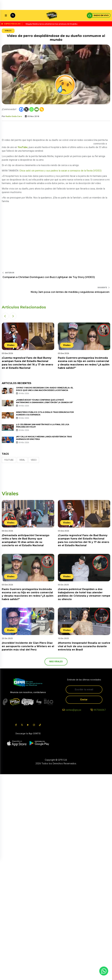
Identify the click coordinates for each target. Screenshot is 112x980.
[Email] (37, 109)
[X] (26, 109)
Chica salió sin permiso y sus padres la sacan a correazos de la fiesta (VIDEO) (60, 171)
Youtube (9, 460)
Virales (8, 31)
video (34, 460)
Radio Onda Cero (14, 116)
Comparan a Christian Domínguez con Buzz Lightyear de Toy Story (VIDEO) (49, 277)
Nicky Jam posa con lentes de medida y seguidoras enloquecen (70, 292)
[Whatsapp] (31, 109)
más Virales (56, 662)
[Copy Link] (42, 109)
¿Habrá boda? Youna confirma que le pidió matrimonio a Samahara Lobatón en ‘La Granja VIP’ (45, 401)
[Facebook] (21, 109)
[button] (5, 316)
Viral (22, 460)
